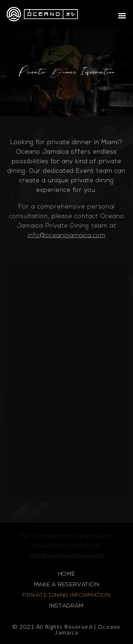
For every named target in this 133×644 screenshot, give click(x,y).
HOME (67, 574)
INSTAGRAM (66, 606)
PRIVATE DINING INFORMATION (66, 595)
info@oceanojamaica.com (67, 236)
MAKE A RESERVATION (67, 585)
